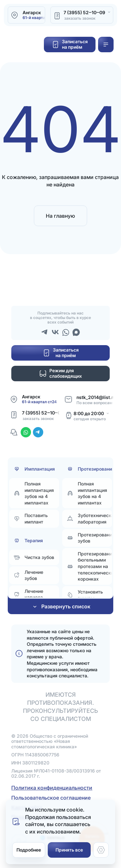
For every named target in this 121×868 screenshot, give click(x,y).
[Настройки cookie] (101, 850)
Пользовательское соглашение (51, 798)
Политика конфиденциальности (52, 788)
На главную (60, 216)
